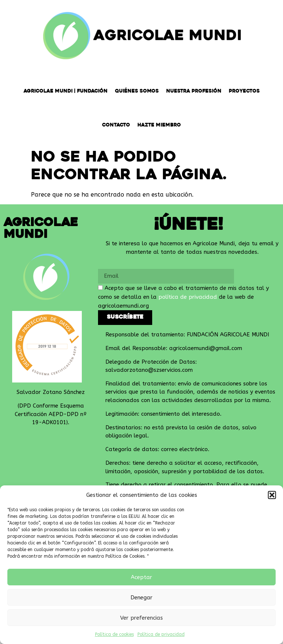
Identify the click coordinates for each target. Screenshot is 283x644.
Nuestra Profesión (194, 91)
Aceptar (141, 577)
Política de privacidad (161, 634)
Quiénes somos (137, 91)
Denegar (141, 598)
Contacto (116, 125)
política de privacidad (188, 297)
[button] (272, 495)
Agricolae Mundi (41, 229)
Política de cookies (114, 634)
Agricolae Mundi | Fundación (66, 91)
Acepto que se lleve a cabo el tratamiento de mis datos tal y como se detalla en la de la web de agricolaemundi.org (184, 297)
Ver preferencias (141, 618)
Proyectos (244, 91)
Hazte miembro (159, 125)
